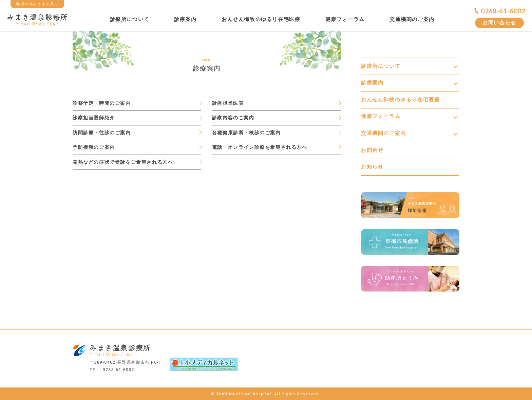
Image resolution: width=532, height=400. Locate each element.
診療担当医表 (228, 103)
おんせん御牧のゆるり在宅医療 (261, 19)
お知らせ (372, 167)
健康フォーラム (345, 19)
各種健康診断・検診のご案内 (246, 133)
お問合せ (372, 150)
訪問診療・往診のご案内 (102, 133)
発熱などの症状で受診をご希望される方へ (123, 162)
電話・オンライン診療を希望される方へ (260, 147)
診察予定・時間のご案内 (102, 103)
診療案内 (185, 19)
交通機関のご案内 (412, 19)
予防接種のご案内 (94, 147)
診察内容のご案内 (233, 118)
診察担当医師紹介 (94, 118)
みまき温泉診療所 (37, 19)
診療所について (130, 19)
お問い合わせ (499, 23)
